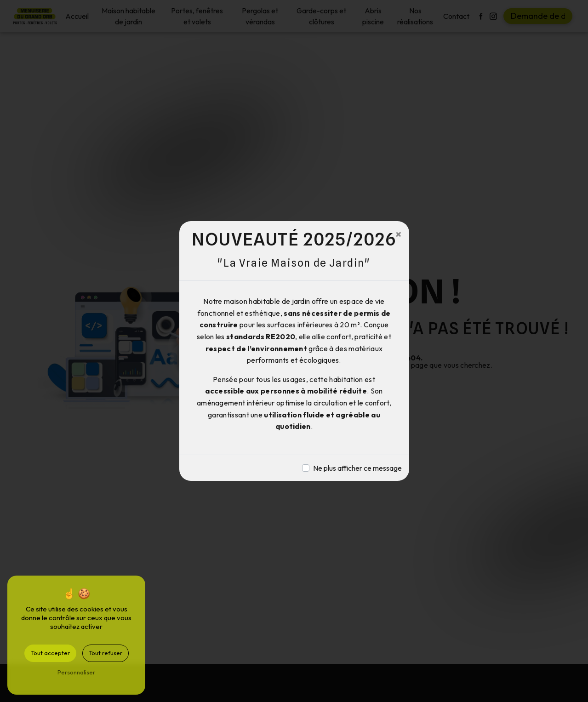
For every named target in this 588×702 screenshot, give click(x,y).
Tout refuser (106, 653)
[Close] (399, 234)
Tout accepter (50, 653)
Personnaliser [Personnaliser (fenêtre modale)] (76, 672)
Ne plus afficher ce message (357, 468)
